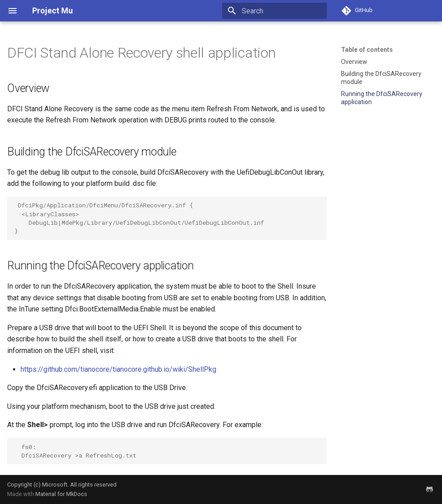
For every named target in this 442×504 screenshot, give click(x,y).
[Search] (274, 11)
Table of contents (367, 50)
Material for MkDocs (61, 494)
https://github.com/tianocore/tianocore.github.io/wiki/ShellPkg (118, 369)
